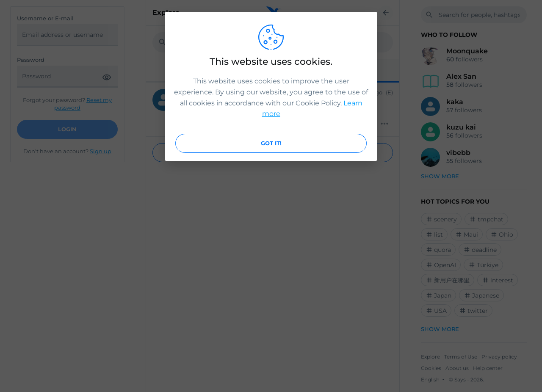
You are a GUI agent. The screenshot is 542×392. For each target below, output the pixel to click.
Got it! (271, 143)
